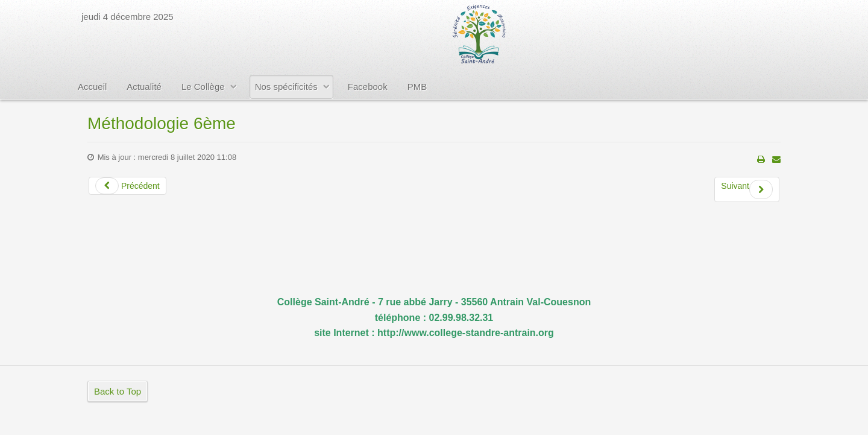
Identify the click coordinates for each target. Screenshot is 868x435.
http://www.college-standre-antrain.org (466, 333)
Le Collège (203, 87)
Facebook (368, 87)
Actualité (144, 87)
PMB (417, 87)
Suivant (747, 189)
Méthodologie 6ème (162, 123)
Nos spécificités (286, 87)
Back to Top (118, 391)
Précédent (127, 186)
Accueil (92, 87)
